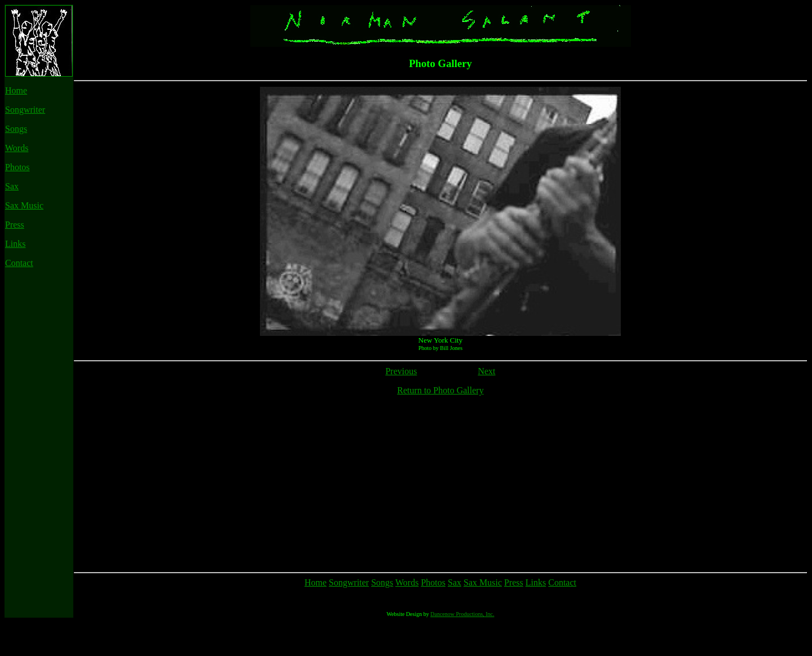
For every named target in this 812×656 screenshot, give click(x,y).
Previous (401, 371)
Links (15, 244)
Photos (17, 167)
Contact (19, 263)
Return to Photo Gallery (440, 390)
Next (486, 371)
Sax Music (24, 205)
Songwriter (25, 110)
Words (17, 148)
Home (16, 90)
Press (15, 225)
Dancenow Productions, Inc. (462, 648)
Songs (16, 129)
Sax (12, 186)
